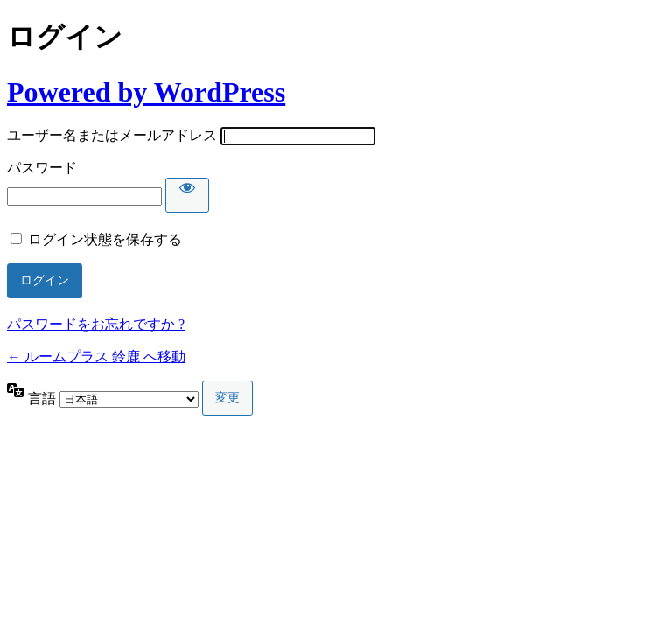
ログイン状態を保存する (105, 239)
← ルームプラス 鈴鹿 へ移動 (96, 357)
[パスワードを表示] (187, 195)
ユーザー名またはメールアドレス (112, 135)
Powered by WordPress (146, 92)
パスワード (42, 168)
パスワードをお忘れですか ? (96, 324)
